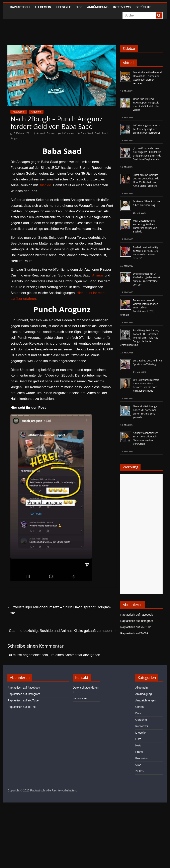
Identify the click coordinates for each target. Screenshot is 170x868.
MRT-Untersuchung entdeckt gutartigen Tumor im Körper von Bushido (145, 226)
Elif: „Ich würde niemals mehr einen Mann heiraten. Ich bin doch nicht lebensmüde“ (146, 385)
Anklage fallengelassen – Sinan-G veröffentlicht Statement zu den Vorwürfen (147, 438)
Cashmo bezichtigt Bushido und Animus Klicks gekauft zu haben (63, 631)
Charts (139, 707)
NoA (138, 745)
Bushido (45, 185)
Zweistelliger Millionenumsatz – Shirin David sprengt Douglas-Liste (59, 610)
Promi (139, 752)
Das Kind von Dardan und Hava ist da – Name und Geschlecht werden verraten (147, 78)
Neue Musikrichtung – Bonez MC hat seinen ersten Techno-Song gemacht (145, 412)
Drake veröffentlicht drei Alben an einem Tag (147, 203)
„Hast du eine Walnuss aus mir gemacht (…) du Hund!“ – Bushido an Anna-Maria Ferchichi (146, 180)
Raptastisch (20, 7)
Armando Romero (46, 133)
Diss (79, 7)
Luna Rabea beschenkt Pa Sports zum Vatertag (147, 362)
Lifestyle (63, 7)
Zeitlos (139, 771)
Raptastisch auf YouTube (136, 627)
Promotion (142, 758)
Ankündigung (98, 7)
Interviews (122, 7)
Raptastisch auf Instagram (137, 621)
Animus (98, 275)
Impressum (80, 698)
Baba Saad (87, 133)
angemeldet (32, 655)
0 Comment (66, 133)
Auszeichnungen (146, 700)
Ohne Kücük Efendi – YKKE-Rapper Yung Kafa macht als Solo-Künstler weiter (146, 104)
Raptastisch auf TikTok (134, 633)
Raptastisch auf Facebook (137, 615)
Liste (138, 739)
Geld (97, 133)
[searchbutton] (159, 15)
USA (138, 765)
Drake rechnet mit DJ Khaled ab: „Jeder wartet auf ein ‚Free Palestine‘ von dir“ (146, 279)
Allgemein (43, 7)
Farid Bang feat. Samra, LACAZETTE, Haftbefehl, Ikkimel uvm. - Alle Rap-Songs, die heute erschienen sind (140, 338)
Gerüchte (143, 7)
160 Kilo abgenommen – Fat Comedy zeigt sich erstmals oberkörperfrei (146, 129)
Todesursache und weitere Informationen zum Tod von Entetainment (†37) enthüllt (139, 308)
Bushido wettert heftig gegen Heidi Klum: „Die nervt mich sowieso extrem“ (146, 253)
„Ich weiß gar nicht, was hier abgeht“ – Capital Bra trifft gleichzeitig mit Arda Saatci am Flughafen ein (147, 154)
